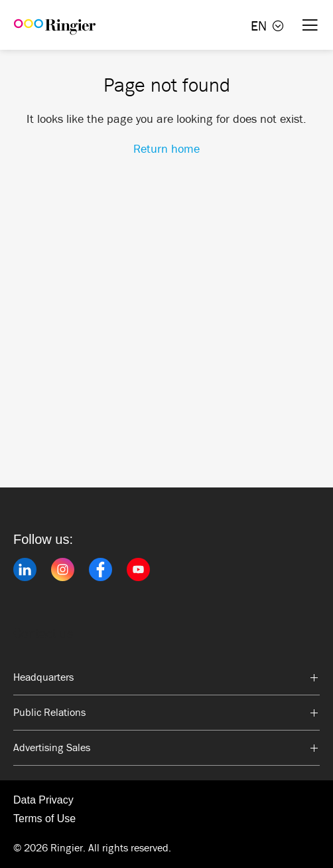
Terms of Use (44, 819)
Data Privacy (43, 800)
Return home (166, 149)
